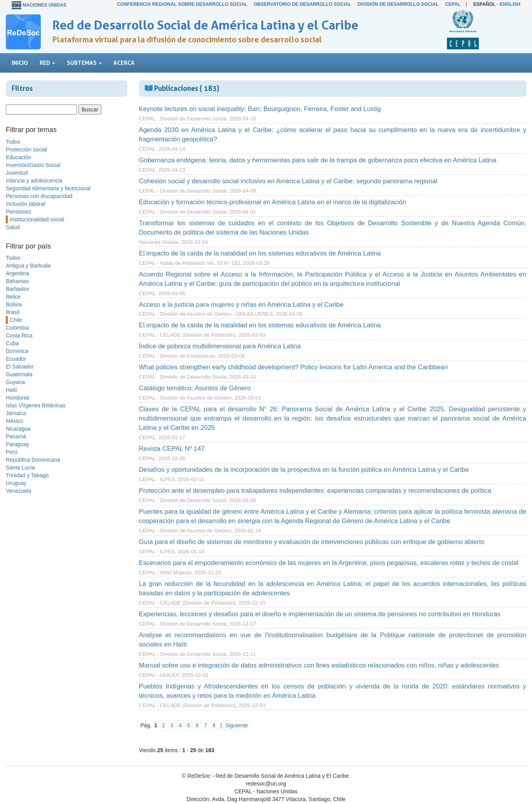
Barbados (17, 289)
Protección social (26, 149)
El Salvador (20, 367)
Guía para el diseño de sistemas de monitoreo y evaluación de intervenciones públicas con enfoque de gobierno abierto (312, 542)
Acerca (124, 63)
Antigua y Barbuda (28, 266)
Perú (12, 452)
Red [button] (47, 63)
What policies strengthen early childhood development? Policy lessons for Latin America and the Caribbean (294, 367)
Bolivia (14, 304)
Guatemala (19, 374)
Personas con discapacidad (39, 196)
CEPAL (453, 4)
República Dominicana (33, 460)
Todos (13, 142)
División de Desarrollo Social (398, 4)
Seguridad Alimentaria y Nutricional (48, 188)
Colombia (17, 328)
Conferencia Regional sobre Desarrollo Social (182, 4)
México (14, 421)
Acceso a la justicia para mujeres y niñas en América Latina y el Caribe (241, 305)
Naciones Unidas (44, 5)
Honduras (18, 398)
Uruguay (16, 483)
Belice (13, 297)
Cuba (12, 343)
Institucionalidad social (37, 219)
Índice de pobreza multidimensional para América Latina (220, 346)
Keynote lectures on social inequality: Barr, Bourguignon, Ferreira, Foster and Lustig (260, 109)
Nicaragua (18, 429)
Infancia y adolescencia (34, 181)
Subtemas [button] (84, 63)
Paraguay (17, 444)
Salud (13, 227)
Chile (16, 320)
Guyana (15, 382)
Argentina (17, 273)
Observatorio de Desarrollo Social (302, 4)
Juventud (17, 173)
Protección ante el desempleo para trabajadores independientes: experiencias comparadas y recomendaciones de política (315, 491)
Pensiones (18, 212)
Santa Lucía (20, 468)
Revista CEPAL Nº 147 (172, 449)
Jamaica (16, 413)
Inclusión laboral (25, 204)
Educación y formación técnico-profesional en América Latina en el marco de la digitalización (273, 202)
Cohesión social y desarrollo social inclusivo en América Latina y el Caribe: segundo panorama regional (288, 181)
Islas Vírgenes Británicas (36, 405)
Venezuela (18, 491)
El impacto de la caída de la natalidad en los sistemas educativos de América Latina (260, 253)
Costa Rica (19, 335)
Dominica (17, 351)
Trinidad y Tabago (27, 475)
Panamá (16, 436)
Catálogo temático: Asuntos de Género (195, 388)
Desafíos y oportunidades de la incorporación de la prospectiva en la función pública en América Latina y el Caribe (304, 470)
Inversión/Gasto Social (33, 165)
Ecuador (16, 359)
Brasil (13, 312)
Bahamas (17, 281)
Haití (11, 390)
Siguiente (236, 725)
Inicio (20, 63)
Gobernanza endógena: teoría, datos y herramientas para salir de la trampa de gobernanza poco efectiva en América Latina (318, 160)
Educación (18, 157)
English (510, 4)
